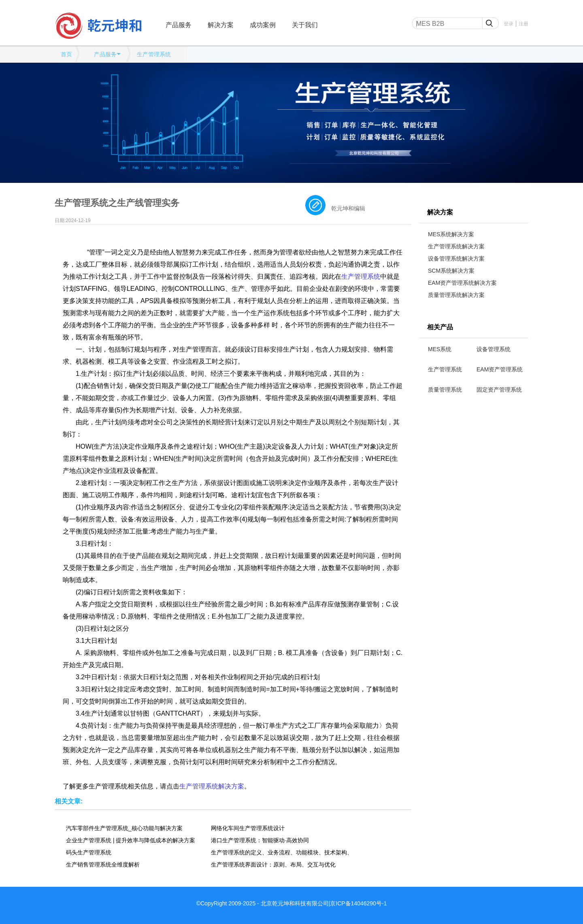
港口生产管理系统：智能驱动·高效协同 (260, 840)
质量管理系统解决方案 (456, 295)
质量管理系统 (445, 390)
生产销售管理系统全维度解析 (103, 865)
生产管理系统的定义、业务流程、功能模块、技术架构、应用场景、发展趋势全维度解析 (282, 852)
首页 (66, 54)
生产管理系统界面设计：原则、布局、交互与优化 (273, 865)
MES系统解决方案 (451, 234)
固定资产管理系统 (499, 390)
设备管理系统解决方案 (456, 259)
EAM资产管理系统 (500, 369)
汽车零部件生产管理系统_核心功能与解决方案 (124, 828)
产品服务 (179, 25)
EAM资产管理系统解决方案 (462, 283)
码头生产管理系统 (89, 852)
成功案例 (263, 25)
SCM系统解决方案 (451, 271)
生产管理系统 (154, 54)
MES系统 (440, 349)
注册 (523, 24)
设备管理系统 (494, 349)
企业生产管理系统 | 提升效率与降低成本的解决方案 (131, 840)
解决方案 (221, 25)
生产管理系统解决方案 (456, 246)
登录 (509, 24)
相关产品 (440, 327)
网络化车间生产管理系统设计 (248, 828)
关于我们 (305, 25)
